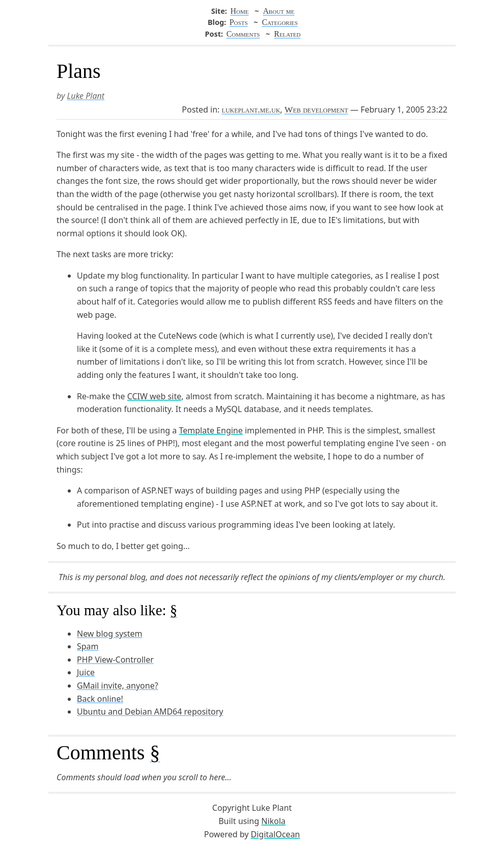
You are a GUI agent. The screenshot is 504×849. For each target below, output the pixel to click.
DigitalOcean (276, 834)
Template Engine (211, 430)
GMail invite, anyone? (118, 686)
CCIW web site (155, 396)
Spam (88, 646)
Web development (316, 109)
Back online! (100, 699)
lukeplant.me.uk (251, 109)
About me (278, 11)
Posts (239, 22)
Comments (243, 34)
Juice (86, 672)
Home (240, 11)
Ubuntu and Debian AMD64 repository (150, 711)
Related (287, 34)
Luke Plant (86, 96)
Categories (279, 22)
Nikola (273, 821)
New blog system (110, 634)
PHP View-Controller (115, 660)
